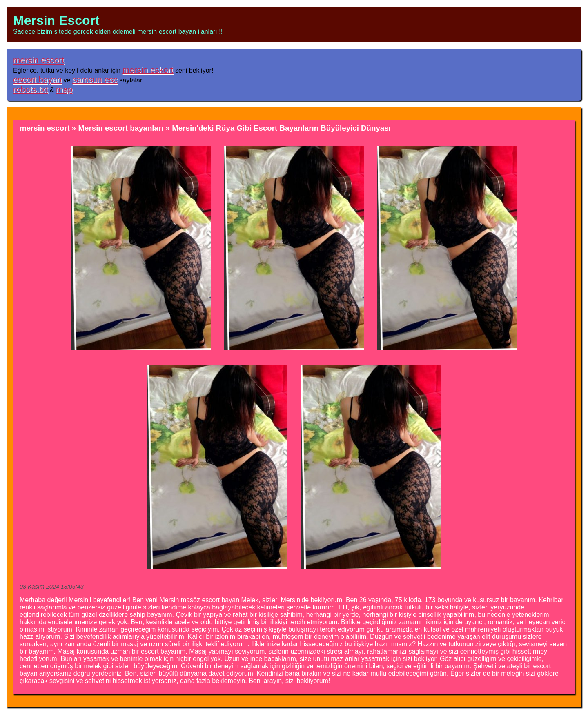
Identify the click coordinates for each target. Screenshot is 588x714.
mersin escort (39, 60)
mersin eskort (148, 70)
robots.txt (31, 89)
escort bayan (37, 79)
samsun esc (95, 79)
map (64, 89)
